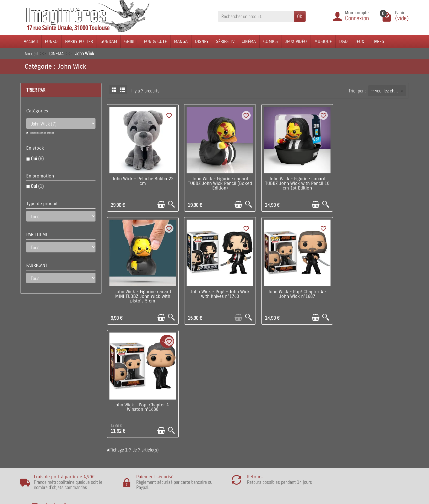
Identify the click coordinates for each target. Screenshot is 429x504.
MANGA (181, 41)
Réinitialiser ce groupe (42, 133)
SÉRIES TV (225, 41)
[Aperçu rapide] (171, 204)
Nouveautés (195, 408)
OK (300, 16)
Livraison (114, 400)
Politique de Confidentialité (131, 434)
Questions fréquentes (126, 458)
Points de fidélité (121, 408)
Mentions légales (121, 450)
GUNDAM (109, 41)
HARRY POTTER (79, 41)
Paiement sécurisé (123, 417)
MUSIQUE (323, 41)
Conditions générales (125, 425)
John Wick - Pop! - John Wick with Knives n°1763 (143, 294)
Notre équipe (274, 408)
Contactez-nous (277, 425)
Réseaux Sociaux (278, 434)
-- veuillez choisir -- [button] (389, 91)
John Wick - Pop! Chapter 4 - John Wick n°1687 (219, 294)
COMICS (271, 41)
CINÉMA (249, 41)
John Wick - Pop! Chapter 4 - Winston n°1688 (296, 294)
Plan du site (273, 417)
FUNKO (51, 41)
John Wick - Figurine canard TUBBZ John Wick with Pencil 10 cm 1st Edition (296, 183)
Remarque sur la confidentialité (134, 442)
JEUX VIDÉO (296, 41)
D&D (344, 41)
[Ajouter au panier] (161, 204)
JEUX (360, 41)
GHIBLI (130, 41)
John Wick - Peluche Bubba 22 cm (143, 181)
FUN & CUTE (155, 41)
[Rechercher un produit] (256, 16)
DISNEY (202, 41)
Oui (37, 158)
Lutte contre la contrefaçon (209, 425)
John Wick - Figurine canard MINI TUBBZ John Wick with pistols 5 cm (373, 183)
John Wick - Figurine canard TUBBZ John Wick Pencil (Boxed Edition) (219, 183)
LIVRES (378, 41)
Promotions (195, 400)
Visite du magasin (279, 400)
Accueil (31, 41)
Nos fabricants (198, 417)
